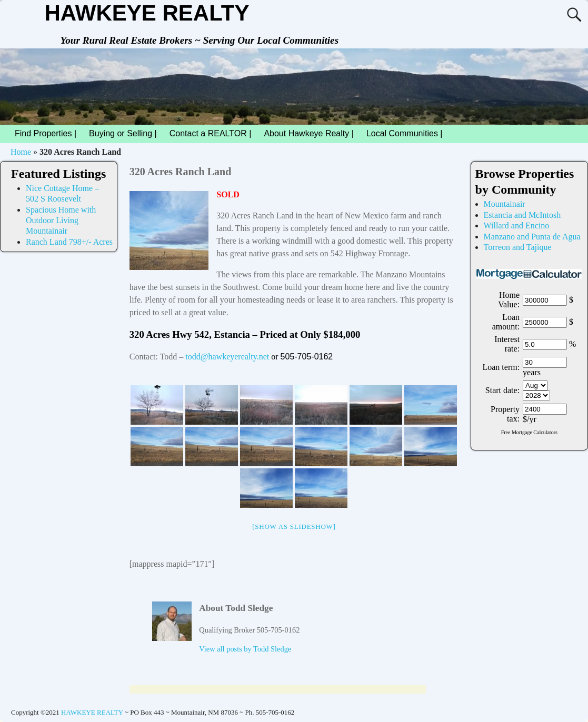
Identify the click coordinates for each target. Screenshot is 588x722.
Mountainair (505, 204)
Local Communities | (408, 134)
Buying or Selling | (123, 133)
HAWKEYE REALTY (147, 13)
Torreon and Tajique (518, 247)
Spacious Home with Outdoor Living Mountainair (61, 220)
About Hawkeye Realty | (308, 133)
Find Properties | (49, 134)
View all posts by (245, 649)
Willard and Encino (517, 225)
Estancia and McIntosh (522, 215)
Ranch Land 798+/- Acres (69, 242)
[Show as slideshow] (294, 527)
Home (21, 152)
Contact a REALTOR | (211, 133)
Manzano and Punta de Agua (532, 237)
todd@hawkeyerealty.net (227, 357)
